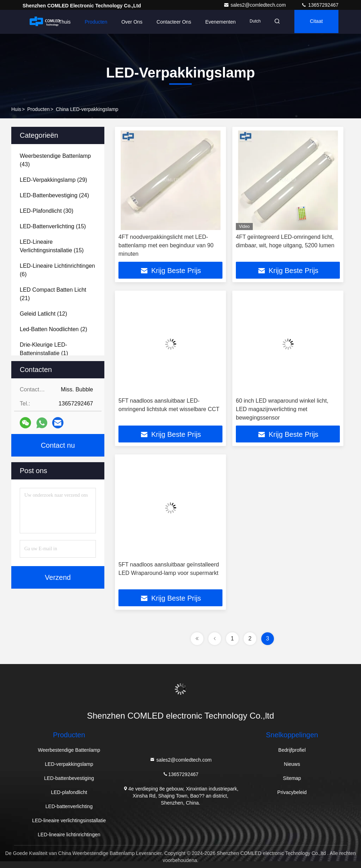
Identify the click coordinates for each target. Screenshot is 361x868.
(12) (43, 314)
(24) (54, 195)
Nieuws (292, 764)
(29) (53, 180)
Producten (92, 22)
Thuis (60, 22)
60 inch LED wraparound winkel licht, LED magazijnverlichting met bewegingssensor (282, 409)
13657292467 (320, 5)
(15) (53, 226)
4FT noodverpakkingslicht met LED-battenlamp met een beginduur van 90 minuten (166, 245)
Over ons (128, 22)
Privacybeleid (292, 792)
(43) (55, 160)
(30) (47, 211)
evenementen (216, 22)
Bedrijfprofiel (292, 750)
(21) (53, 294)
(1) (44, 349)
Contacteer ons (170, 22)
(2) (53, 329)
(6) (57, 270)
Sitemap (292, 778)
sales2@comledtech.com (255, 5)
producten (38, 109)
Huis (16, 109)
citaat (315, 22)
